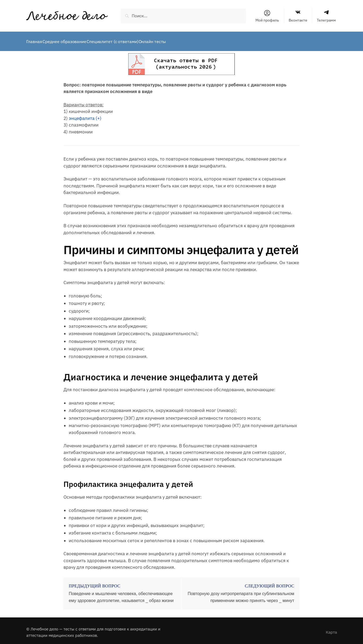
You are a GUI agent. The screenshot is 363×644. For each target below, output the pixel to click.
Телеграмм (326, 16)
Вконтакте (298, 16)
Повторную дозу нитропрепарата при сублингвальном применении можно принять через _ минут (241, 594)
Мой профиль (267, 16)
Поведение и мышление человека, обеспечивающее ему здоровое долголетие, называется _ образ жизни (121, 594)
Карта (331, 629)
